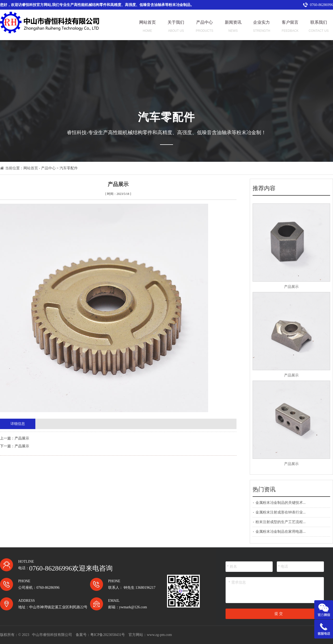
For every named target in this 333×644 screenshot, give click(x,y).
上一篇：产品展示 (15, 438)
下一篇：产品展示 (15, 446)
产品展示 (291, 287)
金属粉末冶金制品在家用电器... (281, 532)
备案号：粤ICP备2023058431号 (100, 635)
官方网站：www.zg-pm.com (150, 635)
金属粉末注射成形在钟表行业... (281, 512)
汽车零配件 (69, 168)
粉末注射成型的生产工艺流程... (281, 522)
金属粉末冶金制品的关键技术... (281, 503)
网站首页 (31, 168)
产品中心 (48, 168)
